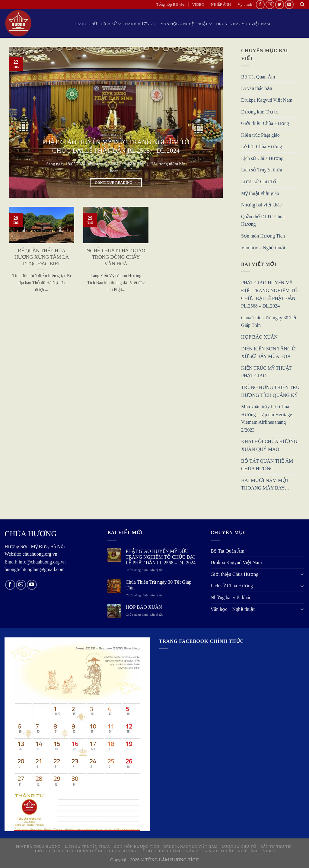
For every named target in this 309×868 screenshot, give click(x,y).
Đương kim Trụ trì (260, 112)
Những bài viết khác (261, 205)
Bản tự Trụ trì (276, 847)
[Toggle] (302, 574)
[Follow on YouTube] (289, 4)
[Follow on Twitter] (280, 4)
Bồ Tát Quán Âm (258, 77)
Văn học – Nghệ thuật (186, 24)
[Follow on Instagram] (270, 4)
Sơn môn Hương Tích (263, 236)
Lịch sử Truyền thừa (262, 170)
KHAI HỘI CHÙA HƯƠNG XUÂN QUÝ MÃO (269, 446)
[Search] (302, 5)
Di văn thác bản (257, 89)
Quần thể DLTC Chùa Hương (263, 220)
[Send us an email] (21, 585)
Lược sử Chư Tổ (259, 182)
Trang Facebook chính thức (201, 641)
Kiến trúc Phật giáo (260, 135)
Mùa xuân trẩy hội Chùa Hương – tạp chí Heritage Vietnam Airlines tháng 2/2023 (267, 419)
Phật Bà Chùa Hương (38, 847)
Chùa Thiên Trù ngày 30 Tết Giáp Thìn (269, 322)
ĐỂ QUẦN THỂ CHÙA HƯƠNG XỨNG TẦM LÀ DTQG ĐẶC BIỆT (42, 257)
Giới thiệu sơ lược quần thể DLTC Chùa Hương (86, 851)
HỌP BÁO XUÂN (259, 337)
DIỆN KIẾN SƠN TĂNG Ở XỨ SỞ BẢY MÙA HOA (268, 353)
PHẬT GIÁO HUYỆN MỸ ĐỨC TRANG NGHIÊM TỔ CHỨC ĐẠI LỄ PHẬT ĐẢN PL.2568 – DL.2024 (116, 146)
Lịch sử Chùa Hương (262, 158)
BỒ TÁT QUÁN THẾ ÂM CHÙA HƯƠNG (267, 465)
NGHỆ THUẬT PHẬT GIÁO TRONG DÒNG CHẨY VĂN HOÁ (116, 257)
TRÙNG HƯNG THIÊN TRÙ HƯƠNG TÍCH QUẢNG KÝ (270, 391)
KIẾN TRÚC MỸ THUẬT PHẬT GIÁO (266, 372)
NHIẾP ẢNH (221, 5)
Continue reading (116, 183)
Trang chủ (85, 24)
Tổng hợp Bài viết (171, 5)
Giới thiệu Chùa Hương (265, 124)
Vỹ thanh (245, 5)
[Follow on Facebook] (260, 4)
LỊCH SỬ (111, 24)
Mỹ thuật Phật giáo (260, 193)
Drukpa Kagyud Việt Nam (243, 24)
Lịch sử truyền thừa (88, 847)
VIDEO (198, 5)
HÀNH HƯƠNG (141, 24)
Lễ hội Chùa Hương (262, 147)
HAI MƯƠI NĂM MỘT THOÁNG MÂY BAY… (265, 484)
